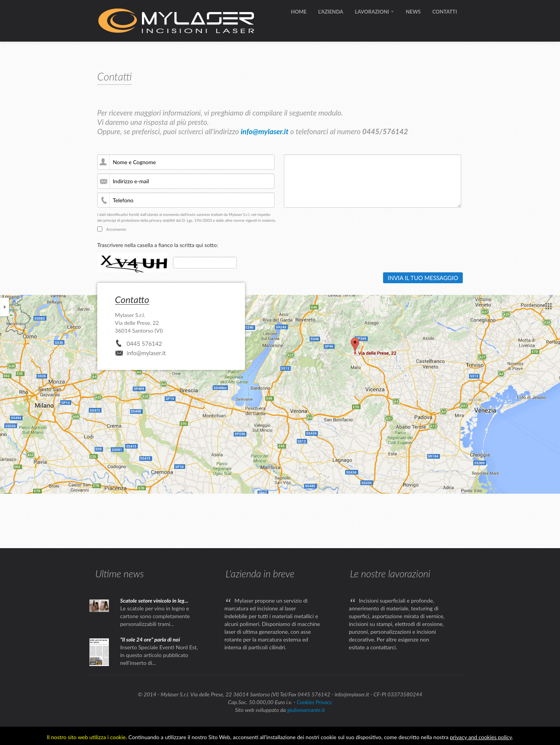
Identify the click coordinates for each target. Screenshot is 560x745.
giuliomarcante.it (306, 710)
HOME (299, 12)
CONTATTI (445, 12)
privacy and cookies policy (481, 737)
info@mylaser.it (265, 131)
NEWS (413, 12)
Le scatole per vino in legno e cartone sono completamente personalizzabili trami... (155, 616)
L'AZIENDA (331, 12)
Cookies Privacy (314, 702)
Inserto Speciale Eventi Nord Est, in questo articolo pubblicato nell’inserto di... (159, 655)
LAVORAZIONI (375, 12)
